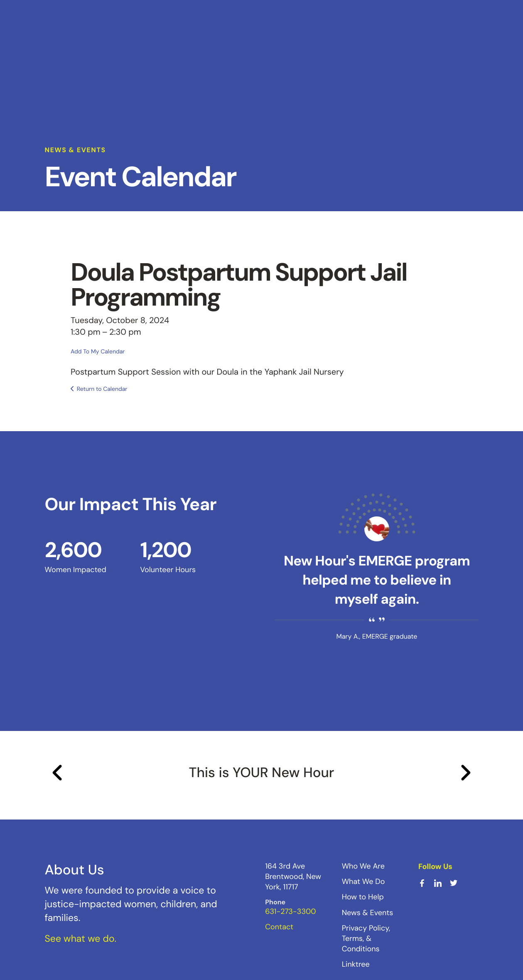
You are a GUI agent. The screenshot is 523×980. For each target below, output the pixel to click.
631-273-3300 (290, 911)
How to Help (363, 897)
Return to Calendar (102, 389)
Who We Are (363, 866)
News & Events (368, 913)
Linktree (356, 964)
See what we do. (81, 939)
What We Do (363, 881)
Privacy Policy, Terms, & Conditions (366, 938)
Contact (279, 927)
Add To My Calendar (98, 352)
